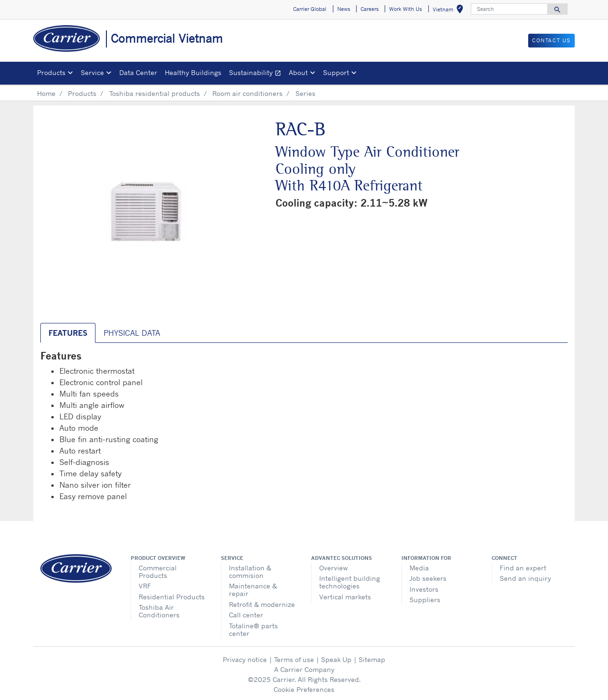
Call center (246, 615)
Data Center (138, 72)
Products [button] (51, 72)
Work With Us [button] (405, 9)
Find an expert (523, 568)
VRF (145, 586)
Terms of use (294, 659)
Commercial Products (158, 572)
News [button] (344, 9)
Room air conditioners (247, 93)
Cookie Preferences (304, 689)
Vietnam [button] (450, 11)
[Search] (509, 9)
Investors (424, 589)
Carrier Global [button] (310, 9)
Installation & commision (250, 572)
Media (419, 568)
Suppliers (425, 600)
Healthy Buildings (193, 72)
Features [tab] (68, 333)
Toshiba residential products (155, 93)
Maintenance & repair (253, 590)
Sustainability (257, 74)
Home (46, 93)
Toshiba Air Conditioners (159, 611)
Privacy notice (245, 659)
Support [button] (336, 72)
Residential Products (172, 597)
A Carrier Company (304, 669)
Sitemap (372, 659)
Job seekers (428, 578)
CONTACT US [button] (551, 40)
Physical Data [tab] (132, 333)
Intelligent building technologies (350, 582)
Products (82, 93)
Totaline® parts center (253, 629)
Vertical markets (345, 597)
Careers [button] (370, 9)
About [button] (298, 72)
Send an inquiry (525, 578)
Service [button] (92, 72)
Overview (333, 568)
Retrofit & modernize (262, 604)
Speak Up (336, 659)
